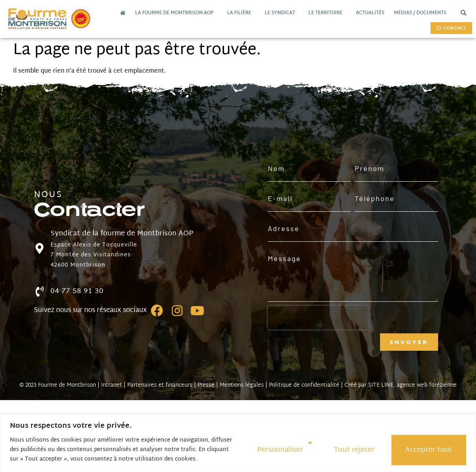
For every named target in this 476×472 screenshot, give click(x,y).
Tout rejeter (354, 450)
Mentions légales (242, 385)
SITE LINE (381, 385)
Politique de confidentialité (304, 385)
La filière (241, 13)
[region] (238, 443)
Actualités (370, 13)
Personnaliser (280, 450)
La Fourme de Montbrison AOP (176, 13)
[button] (464, 13)
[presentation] (318, 318)
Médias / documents (422, 13)
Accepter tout (429, 450)
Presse (206, 385)
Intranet (112, 385)
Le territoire (327, 13)
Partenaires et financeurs (160, 385)
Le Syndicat (282, 13)
